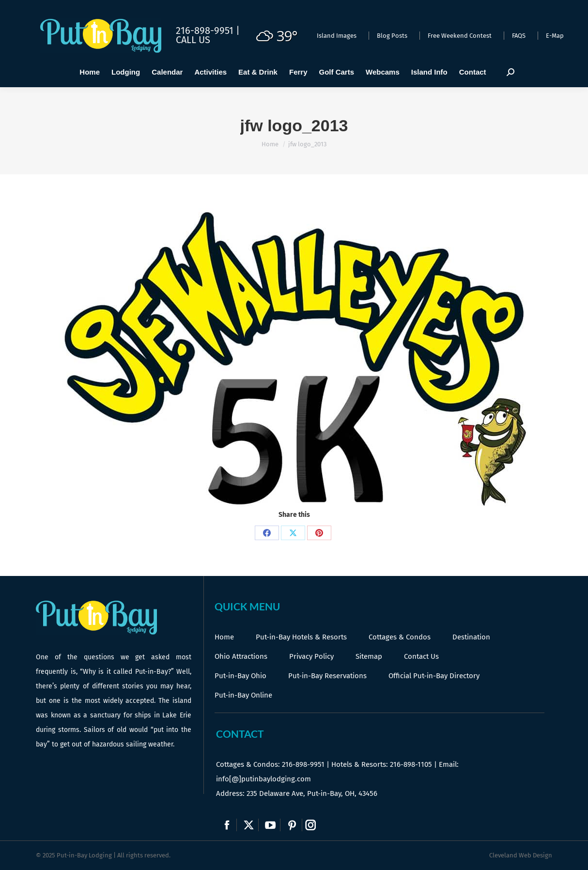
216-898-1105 (411, 764)
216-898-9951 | (208, 31)
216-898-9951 (303, 764)
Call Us (193, 40)
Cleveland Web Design (521, 855)
